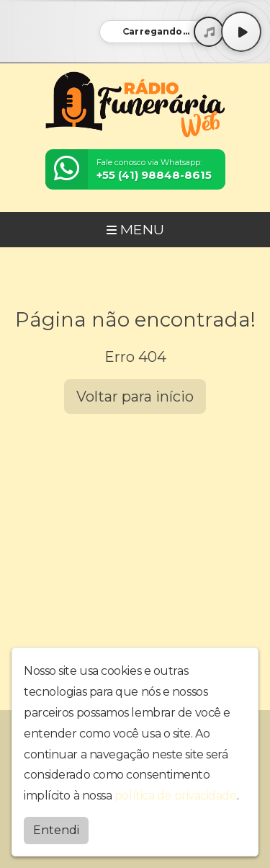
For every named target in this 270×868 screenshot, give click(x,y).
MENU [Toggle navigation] (135, 229)
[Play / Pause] (241, 32)
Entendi (56, 830)
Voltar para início (135, 397)
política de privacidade (176, 796)
